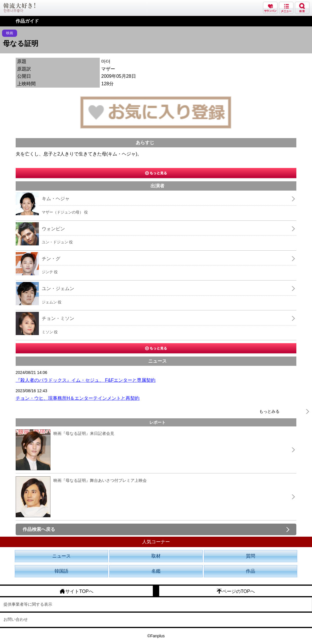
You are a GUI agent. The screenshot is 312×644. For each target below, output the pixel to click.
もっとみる (269, 411)
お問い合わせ (16, 619)
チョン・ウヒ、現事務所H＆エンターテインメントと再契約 (78, 398)
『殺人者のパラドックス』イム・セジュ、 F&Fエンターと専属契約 (86, 380)
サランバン (270, 8)
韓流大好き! (19, 8)
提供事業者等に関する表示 (28, 604)
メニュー (286, 8)
